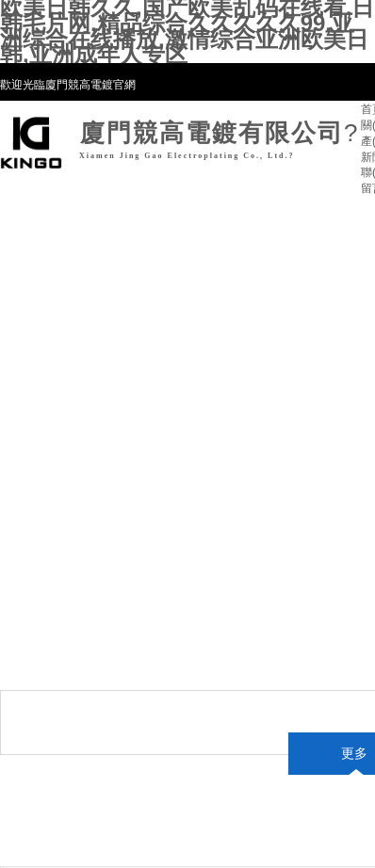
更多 (354, 754)
